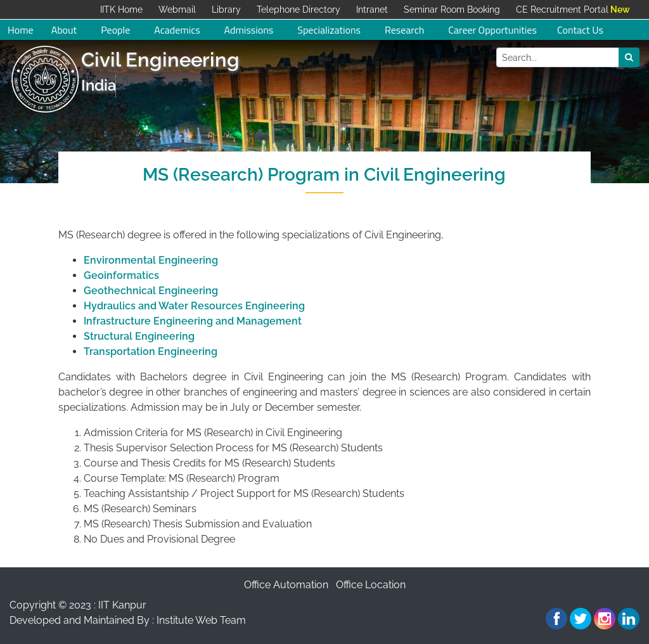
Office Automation (286, 585)
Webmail (177, 10)
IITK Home (121, 10)
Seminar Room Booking (452, 10)
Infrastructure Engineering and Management (193, 321)
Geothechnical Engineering (151, 291)
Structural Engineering (139, 336)
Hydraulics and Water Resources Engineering (194, 306)
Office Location (371, 585)
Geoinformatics (121, 275)
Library (226, 10)
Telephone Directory (299, 10)
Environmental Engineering (151, 260)
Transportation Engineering (151, 351)
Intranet (372, 10)
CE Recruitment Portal (562, 10)
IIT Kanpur (122, 605)
